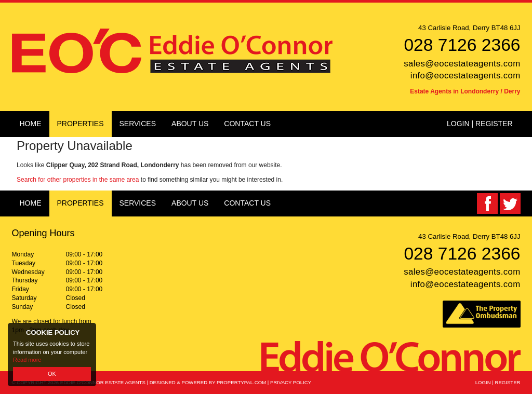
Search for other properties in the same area (78, 180)
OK (52, 374)
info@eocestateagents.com (465, 76)
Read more (27, 360)
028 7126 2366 (462, 45)
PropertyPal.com (241, 382)
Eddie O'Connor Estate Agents (103, 382)
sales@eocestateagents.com (462, 64)
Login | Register (480, 124)
